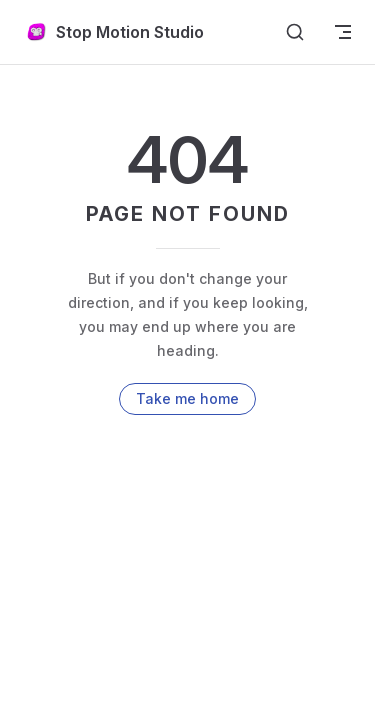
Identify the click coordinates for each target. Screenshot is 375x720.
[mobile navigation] (343, 32)
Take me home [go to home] (187, 398)
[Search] (295, 32)
